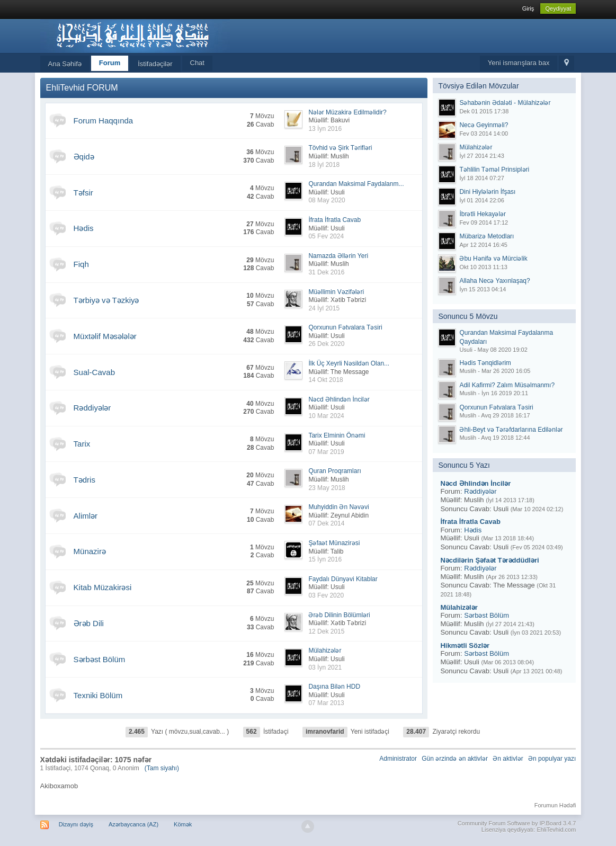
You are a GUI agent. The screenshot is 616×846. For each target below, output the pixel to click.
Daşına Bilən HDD (334, 687)
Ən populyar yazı (552, 759)
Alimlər (86, 516)
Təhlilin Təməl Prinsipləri (494, 170)
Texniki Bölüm (98, 695)
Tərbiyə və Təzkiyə (106, 300)
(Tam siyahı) (162, 768)
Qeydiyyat (558, 8)
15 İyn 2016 (325, 559)
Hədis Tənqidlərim (485, 363)
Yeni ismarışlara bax (519, 63)
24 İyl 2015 (324, 308)
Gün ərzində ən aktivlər (455, 759)
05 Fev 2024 (326, 236)
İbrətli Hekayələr (483, 214)
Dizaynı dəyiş (76, 824)
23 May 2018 (327, 488)
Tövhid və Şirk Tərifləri (340, 148)
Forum (110, 63)
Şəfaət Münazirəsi (334, 543)
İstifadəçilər (155, 64)
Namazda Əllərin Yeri (338, 256)
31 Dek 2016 (326, 272)
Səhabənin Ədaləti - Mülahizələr (505, 103)
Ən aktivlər (508, 759)
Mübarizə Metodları (486, 236)
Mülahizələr (325, 651)
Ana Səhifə (65, 64)
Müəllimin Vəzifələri (336, 292)
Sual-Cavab (94, 372)
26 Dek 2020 (326, 344)
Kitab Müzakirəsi (103, 587)
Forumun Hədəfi (555, 805)
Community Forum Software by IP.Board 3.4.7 (517, 823)
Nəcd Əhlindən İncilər (339, 399)
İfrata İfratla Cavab (334, 220)
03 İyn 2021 (325, 667)
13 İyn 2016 (325, 129)
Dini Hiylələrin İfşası (487, 192)
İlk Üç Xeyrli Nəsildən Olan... (349, 363)
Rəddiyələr (92, 408)
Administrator (398, 759)
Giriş (528, 8)
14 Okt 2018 (325, 380)
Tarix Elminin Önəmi (337, 435)
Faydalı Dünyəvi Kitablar (343, 579)
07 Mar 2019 (326, 452)
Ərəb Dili (89, 623)
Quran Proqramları (334, 471)
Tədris (84, 480)
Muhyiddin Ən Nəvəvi (338, 507)
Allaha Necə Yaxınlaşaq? (494, 281)
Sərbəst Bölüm (100, 659)
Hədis (84, 228)
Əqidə (84, 157)
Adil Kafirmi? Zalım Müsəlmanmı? (507, 385)
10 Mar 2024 (326, 416)
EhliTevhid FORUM (82, 88)
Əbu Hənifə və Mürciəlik (493, 259)
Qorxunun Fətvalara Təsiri (345, 327)
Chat (197, 63)
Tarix (82, 444)
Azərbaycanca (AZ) (133, 824)
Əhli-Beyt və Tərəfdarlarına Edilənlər (511, 430)
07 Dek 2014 (326, 523)
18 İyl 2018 (324, 165)
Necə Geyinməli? (484, 125)
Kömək (183, 824)
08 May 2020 (327, 200)
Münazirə (90, 551)
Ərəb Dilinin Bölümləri (339, 615)
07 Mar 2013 (326, 703)
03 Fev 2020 (326, 595)
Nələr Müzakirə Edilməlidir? (347, 112)
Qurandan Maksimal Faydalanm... (356, 184)
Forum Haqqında (104, 121)
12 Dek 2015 (326, 631)
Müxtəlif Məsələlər (105, 336)
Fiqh (81, 264)
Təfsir (83, 193)
